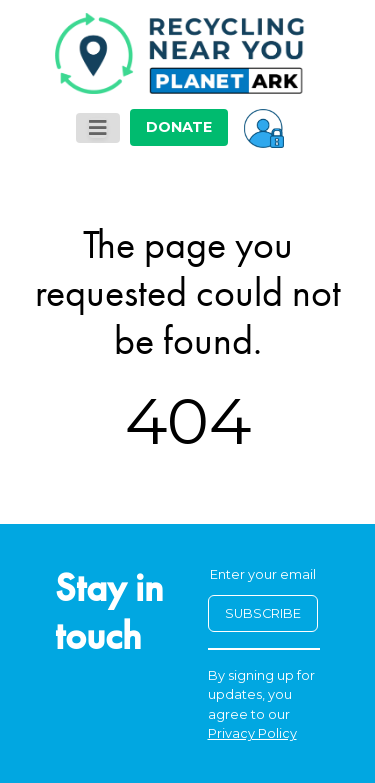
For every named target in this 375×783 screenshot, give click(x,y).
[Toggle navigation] (98, 128)
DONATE (179, 127)
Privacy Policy (252, 733)
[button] (264, 127)
